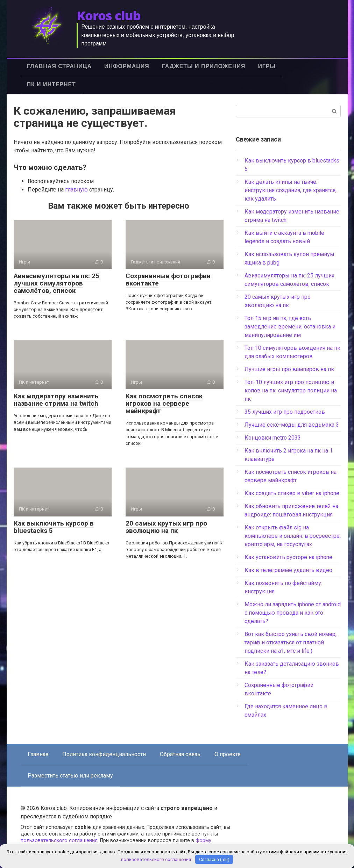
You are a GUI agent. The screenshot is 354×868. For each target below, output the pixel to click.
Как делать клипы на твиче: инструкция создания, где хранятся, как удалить (291, 190)
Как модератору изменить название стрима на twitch (56, 400)
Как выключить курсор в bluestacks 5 (54, 527)
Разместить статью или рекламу (70, 776)
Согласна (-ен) (214, 859)
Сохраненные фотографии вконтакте (168, 280)
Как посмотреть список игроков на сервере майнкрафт (164, 403)
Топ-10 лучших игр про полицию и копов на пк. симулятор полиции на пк (291, 390)
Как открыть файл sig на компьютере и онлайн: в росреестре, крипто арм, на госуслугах (293, 536)
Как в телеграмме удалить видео (288, 570)
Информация (127, 66)
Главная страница (59, 66)
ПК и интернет (51, 84)
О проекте (228, 754)
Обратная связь (180, 754)
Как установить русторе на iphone (288, 557)
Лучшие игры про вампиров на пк (289, 369)
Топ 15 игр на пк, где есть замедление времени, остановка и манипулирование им (290, 327)
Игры (267, 66)
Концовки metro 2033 (273, 438)
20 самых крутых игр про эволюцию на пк (166, 527)
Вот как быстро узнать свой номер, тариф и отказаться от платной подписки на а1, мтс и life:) (291, 642)
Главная (38, 754)
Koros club (108, 16)
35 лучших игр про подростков (285, 412)
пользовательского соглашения (59, 841)
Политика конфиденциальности (104, 754)
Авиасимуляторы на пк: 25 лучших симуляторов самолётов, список (56, 283)
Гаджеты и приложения (204, 66)
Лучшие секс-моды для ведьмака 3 (292, 425)
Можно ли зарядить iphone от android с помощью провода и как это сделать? (293, 613)
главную (76, 190)
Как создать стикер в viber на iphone (292, 493)
